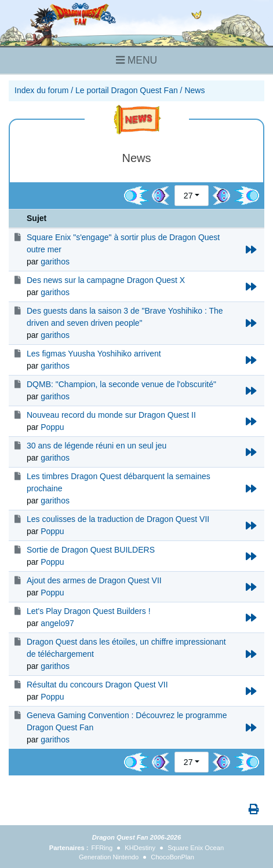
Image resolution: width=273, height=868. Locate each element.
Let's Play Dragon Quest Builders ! (89, 611)
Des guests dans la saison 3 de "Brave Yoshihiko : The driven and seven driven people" (125, 317)
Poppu (52, 427)
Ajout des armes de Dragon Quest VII (94, 580)
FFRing (102, 848)
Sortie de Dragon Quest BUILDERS (91, 550)
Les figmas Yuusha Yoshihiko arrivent (94, 354)
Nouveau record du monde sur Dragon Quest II (111, 415)
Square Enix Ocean (196, 848)
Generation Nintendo (109, 857)
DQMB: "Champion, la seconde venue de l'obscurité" (121, 384)
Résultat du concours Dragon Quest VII (97, 685)
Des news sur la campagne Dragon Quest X (106, 280)
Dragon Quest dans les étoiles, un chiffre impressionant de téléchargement (126, 648)
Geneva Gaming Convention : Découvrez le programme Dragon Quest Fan (127, 721)
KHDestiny (140, 848)
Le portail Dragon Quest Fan (127, 90)
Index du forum (41, 90)
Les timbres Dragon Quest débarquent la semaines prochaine (119, 482)
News (194, 90)
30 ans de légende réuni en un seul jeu (97, 446)
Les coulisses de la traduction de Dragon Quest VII (118, 519)
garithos (55, 262)
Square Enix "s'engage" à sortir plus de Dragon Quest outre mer (123, 243)
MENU (136, 60)
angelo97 (57, 623)
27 (188, 196)
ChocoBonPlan (172, 857)
